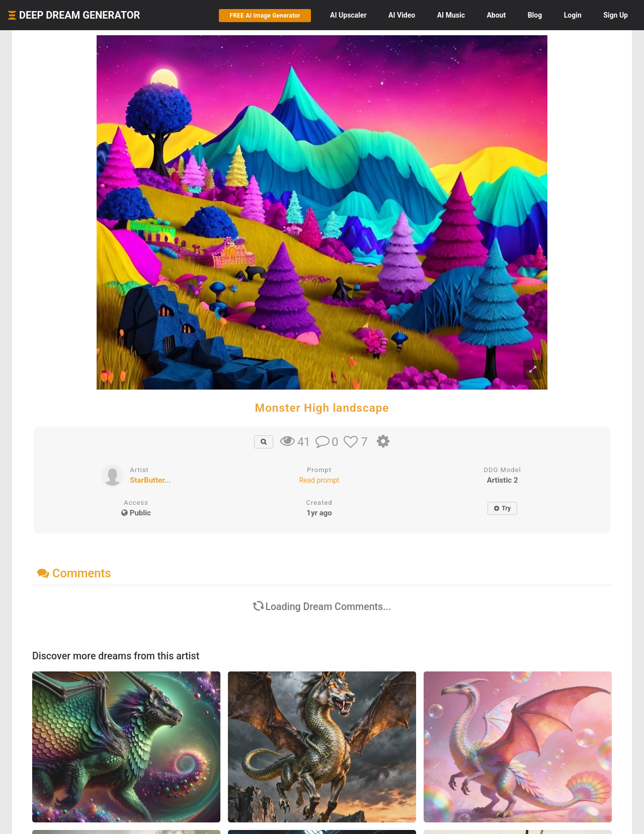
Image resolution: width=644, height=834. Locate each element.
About (496, 15)
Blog (535, 15)
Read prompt (319, 480)
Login (573, 15)
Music (451, 15)
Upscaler (348, 15)
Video (402, 15)
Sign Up (616, 15)
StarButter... (150, 480)
